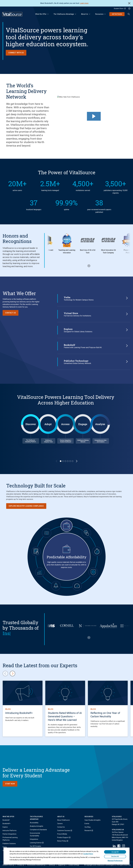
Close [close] (129, 3)
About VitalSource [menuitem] (63, 820)
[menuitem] (39, 843)
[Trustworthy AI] (47, 533)
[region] (66, 429)
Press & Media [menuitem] (62, 834)
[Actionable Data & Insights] (40, 572)
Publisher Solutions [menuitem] (9, 844)
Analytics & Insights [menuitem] (37, 826)
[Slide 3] (65, 461)
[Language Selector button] (129, 8)
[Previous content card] (5, 674)
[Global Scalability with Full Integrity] (93, 572)
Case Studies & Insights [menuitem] (93, 820)
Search (129, 14)
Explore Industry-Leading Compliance (26, 506)
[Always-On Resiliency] (97, 551)
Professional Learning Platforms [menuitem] (10, 839)
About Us (85, 14)
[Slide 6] (73, 461)
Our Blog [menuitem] (87, 827)
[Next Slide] (77, 461)
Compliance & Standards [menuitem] (38, 830)
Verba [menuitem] (5, 847)
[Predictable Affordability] (67, 526)
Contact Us (11, 313)
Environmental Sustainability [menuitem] (35, 834)
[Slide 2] (63, 461)
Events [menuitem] (87, 824)
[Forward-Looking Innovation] (56, 586)
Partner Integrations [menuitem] (9, 834)
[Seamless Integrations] (86, 533)
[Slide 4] (68, 461)
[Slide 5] (70, 461)
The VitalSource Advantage (64, 14)
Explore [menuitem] (5, 827)
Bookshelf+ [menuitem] (7, 824)
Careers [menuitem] (60, 824)
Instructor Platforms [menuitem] (10, 830)
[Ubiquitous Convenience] (36, 551)
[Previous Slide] (57, 461)
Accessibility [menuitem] (34, 823)
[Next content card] (12, 674)
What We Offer (41, 14)
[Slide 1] (61, 461)
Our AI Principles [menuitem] (35, 846)
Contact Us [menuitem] (61, 827)
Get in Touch (117, 14)
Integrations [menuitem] (34, 839)
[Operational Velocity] (77, 586)
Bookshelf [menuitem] (6, 820)
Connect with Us (16, 53)
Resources (99, 14)
